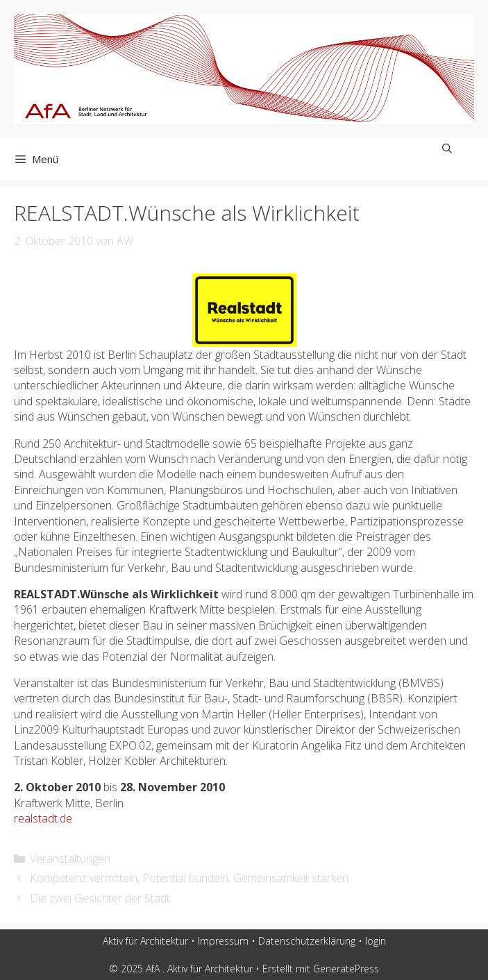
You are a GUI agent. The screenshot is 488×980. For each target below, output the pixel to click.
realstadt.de (43, 818)
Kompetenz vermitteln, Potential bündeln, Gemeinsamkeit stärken (189, 878)
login (376, 941)
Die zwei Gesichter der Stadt (100, 898)
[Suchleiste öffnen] (447, 149)
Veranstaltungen (70, 859)
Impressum (223, 941)
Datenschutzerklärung (307, 941)
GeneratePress (346, 969)
